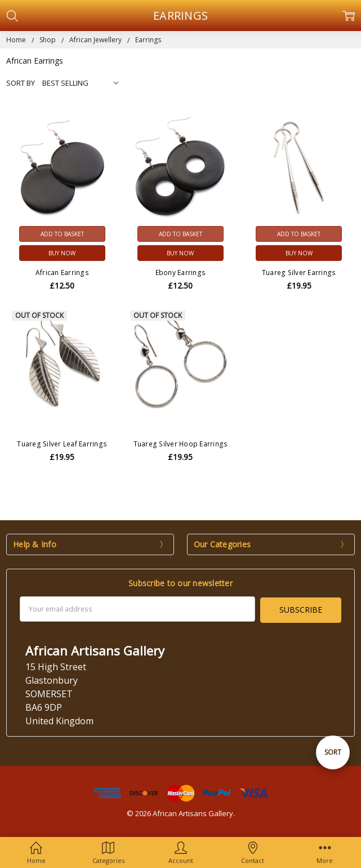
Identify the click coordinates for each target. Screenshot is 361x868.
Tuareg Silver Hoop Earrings (181, 444)
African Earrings (62, 273)
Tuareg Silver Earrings (299, 273)
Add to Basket (62, 234)
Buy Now (62, 253)
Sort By (21, 83)
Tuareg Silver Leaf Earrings (62, 444)
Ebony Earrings (181, 273)
